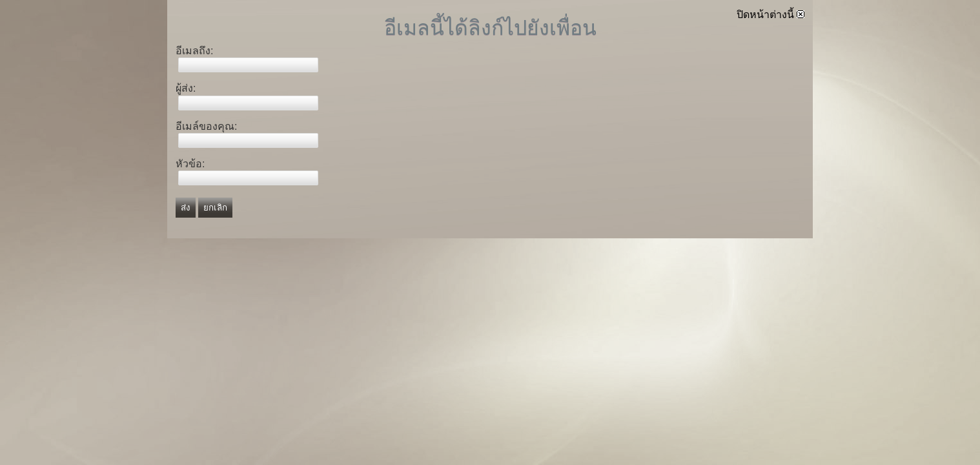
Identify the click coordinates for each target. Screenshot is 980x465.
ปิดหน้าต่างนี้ (771, 15)
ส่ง (186, 208)
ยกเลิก (215, 208)
